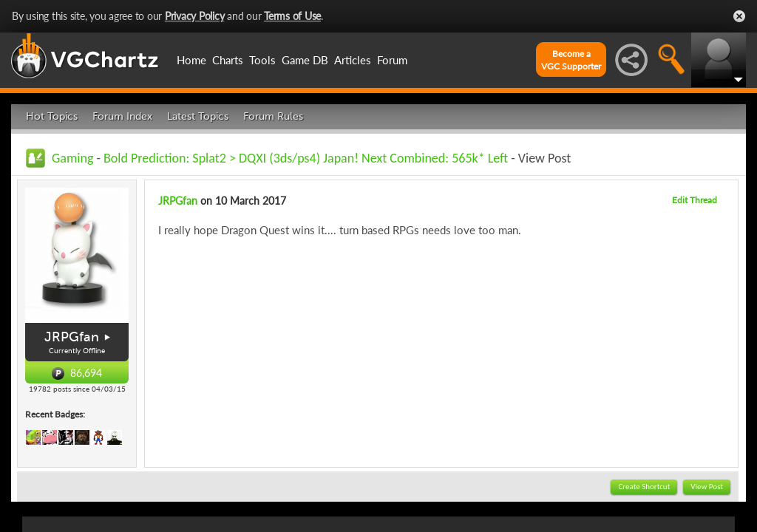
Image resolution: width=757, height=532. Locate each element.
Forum (392, 60)
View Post (707, 487)
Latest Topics (198, 116)
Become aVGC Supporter (571, 60)
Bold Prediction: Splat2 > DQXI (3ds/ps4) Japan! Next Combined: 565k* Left (306, 158)
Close (739, 16)
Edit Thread (695, 200)
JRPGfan (72, 337)
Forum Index (122, 116)
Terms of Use (292, 16)
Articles (353, 60)
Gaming (72, 158)
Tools (262, 60)
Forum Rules (273, 116)
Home (191, 60)
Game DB (305, 60)
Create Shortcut (644, 487)
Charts (228, 60)
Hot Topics (52, 116)
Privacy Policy (195, 16)
